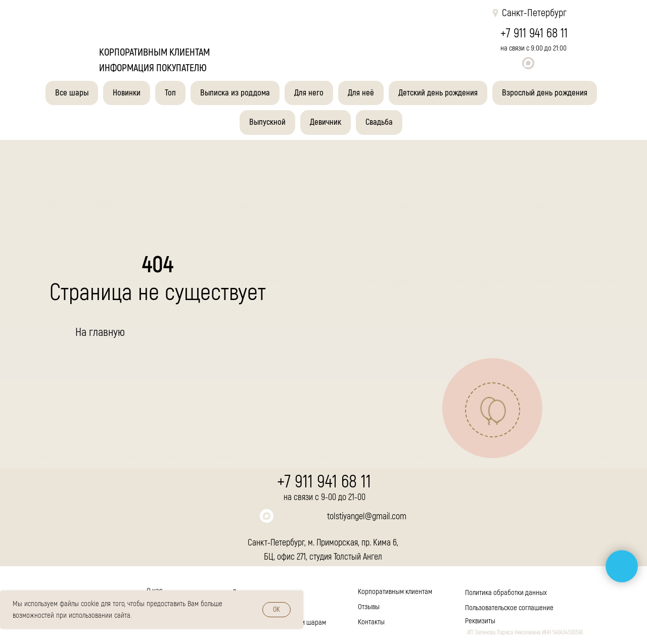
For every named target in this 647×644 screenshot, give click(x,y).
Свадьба (379, 122)
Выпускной (267, 122)
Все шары (72, 93)
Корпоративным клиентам (395, 592)
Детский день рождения (438, 93)
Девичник (326, 122)
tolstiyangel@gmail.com (367, 516)
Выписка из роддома (235, 93)
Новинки (127, 93)
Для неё (361, 93)
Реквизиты (480, 621)
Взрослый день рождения (545, 93)
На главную (100, 332)
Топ (170, 93)
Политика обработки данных (506, 593)
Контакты (371, 622)
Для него (309, 93)
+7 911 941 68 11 (534, 34)
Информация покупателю (153, 68)
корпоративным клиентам (154, 52)
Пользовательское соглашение (509, 608)
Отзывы (369, 607)
